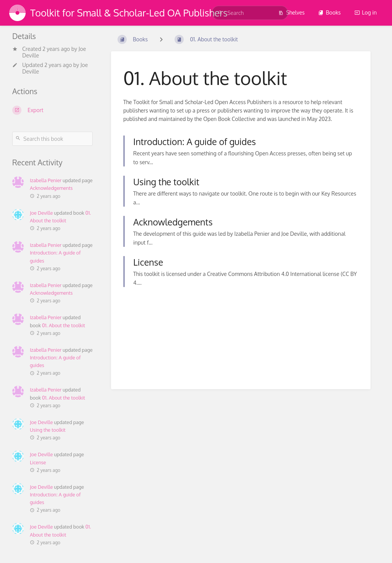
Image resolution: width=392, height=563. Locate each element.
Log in (366, 12)
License (38, 462)
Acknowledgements (51, 188)
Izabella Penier (46, 180)
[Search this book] (52, 139)
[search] (250, 13)
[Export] (52, 110)
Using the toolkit (48, 430)
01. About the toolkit (64, 325)
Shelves (292, 12)
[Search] (220, 13)
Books (329, 12)
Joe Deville (41, 213)
